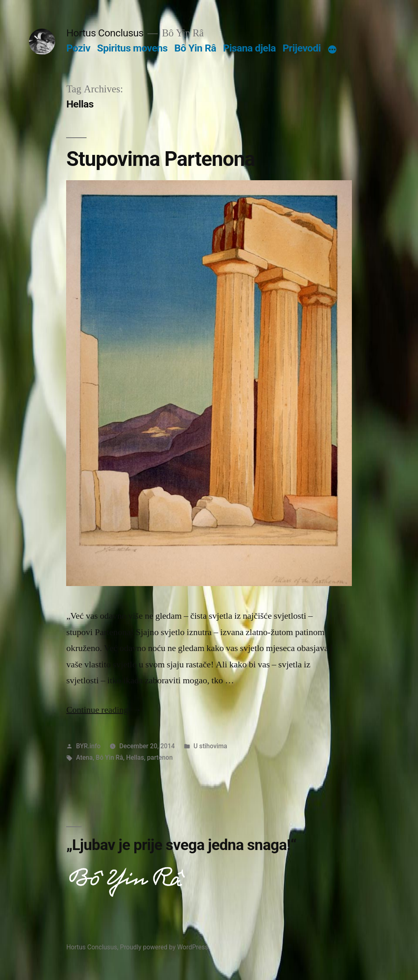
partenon (160, 757)
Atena (84, 757)
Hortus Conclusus (105, 33)
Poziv (78, 48)
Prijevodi (302, 48)
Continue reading (104, 710)
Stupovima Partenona (160, 159)
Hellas (135, 757)
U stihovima (210, 746)
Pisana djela (249, 48)
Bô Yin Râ (195, 48)
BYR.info (88, 746)
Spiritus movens (132, 48)
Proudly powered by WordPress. (165, 947)
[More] (332, 50)
